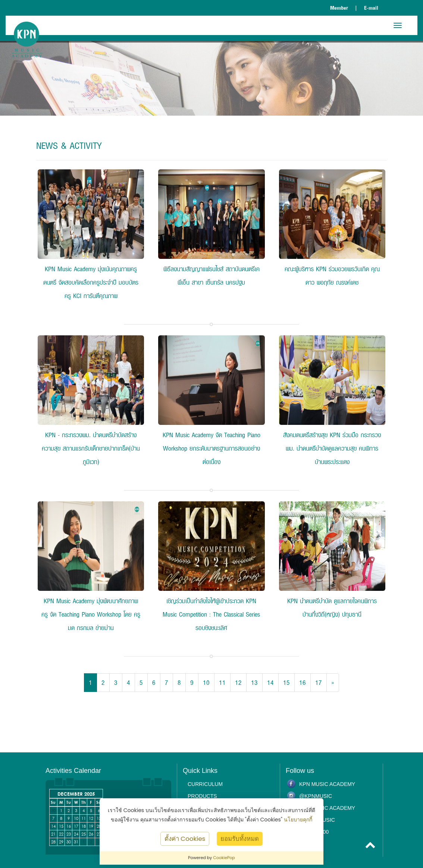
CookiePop (224, 858)
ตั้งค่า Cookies (185, 839)
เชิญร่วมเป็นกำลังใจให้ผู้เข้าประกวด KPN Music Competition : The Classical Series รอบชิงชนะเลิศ (211, 614)
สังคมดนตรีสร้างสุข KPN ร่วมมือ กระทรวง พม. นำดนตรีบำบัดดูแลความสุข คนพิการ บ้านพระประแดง (332, 448)
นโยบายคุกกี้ (298, 820)
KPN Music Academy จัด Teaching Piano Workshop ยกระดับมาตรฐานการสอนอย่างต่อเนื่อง (211, 448)
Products (202, 796)
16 (303, 682)
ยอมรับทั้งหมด (240, 839)
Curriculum (205, 784)
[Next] (333, 683)
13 (254, 682)
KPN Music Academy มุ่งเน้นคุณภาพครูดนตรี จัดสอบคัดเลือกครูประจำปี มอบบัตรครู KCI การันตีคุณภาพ (91, 282)
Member (339, 8)
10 (206, 682)
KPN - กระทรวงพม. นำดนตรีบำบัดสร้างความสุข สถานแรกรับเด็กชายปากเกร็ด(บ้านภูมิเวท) (91, 448)
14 (270, 682)
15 (286, 682)
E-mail (371, 8)
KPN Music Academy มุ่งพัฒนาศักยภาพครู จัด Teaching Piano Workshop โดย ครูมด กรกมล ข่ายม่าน (91, 614)
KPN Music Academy (327, 784)
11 (222, 682)
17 (319, 682)
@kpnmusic (316, 796)
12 (238, 682)
